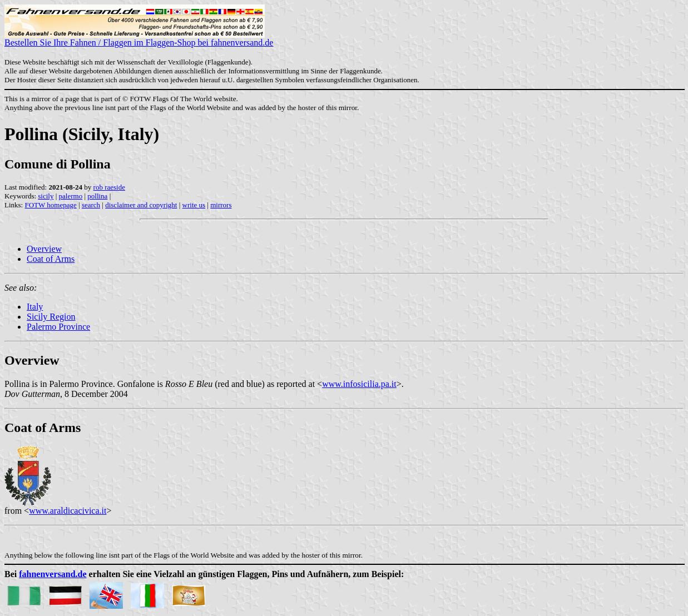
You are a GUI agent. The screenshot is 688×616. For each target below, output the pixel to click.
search (91, 205)
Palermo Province (58, 327)
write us (194, 205)
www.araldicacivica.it (68, 511)
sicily (46, 196)
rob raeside (109, 187)
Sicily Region (51, 317)
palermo (71, 196)
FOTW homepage (50, 205)
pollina (97, 196)
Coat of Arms (51, 259)
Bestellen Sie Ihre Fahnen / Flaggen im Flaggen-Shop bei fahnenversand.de (139, 39)
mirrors (221, 205)
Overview (44, 249)
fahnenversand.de (53, 574)
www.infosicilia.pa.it (359, 384)
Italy (35, 307)
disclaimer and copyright (141, 205)
